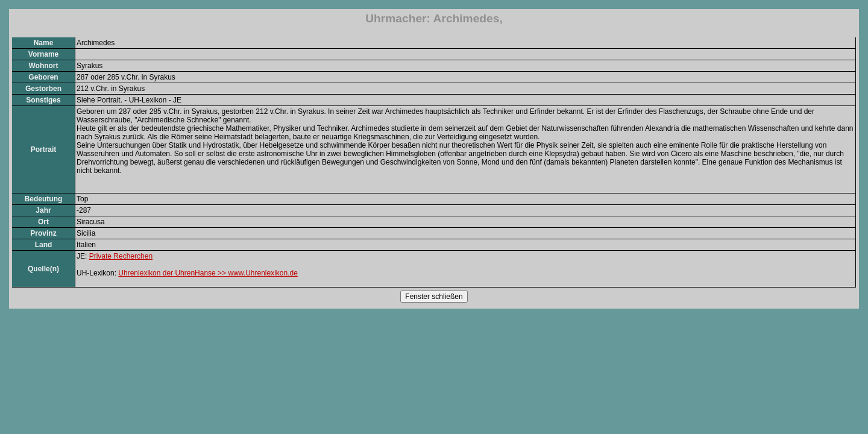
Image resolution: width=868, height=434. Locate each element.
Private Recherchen (121, 256)
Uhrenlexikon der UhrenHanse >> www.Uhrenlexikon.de (208, 273)
